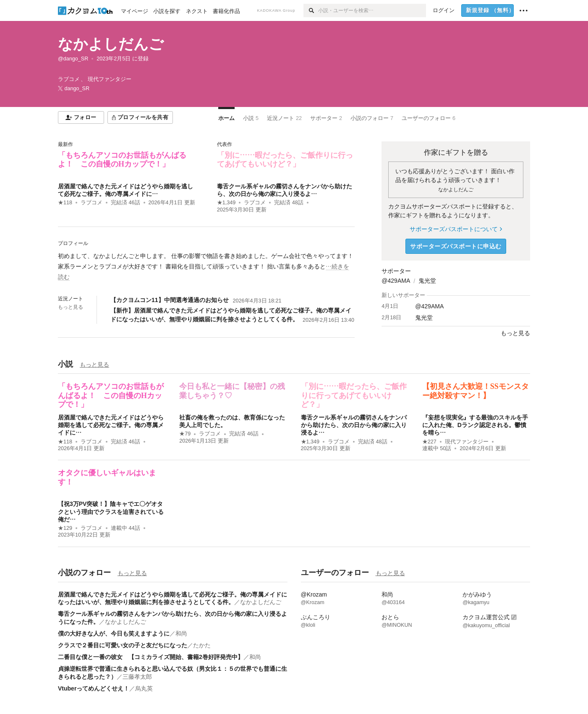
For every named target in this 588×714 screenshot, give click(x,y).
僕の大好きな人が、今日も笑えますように (114, 633)
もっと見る (71, 307)
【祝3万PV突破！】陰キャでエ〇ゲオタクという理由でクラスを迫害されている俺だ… (111, 511)
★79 (185, 434)
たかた (202, 645)
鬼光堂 (427, 281)
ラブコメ (91, 203)
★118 (65, 203)
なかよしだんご (111, 44)
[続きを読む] (206, 267)
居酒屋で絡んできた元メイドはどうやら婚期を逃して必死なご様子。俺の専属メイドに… (111, 425)
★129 (65, 528)
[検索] (311, 10)
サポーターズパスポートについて (456, 229)
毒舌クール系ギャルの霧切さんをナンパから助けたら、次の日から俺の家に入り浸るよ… (354, 425)
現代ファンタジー (467, 442)
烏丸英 (144, 688)
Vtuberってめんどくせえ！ (94, 688)
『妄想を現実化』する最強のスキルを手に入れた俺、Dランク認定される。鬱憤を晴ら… (475, 425)
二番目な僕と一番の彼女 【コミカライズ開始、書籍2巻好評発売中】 (151, 657)
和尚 (181, 633)
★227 (429, 442)
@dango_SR (73, 59)
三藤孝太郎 (137, 677)
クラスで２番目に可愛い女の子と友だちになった (123, 645)
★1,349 (226, 203)
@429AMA (396, 281)
